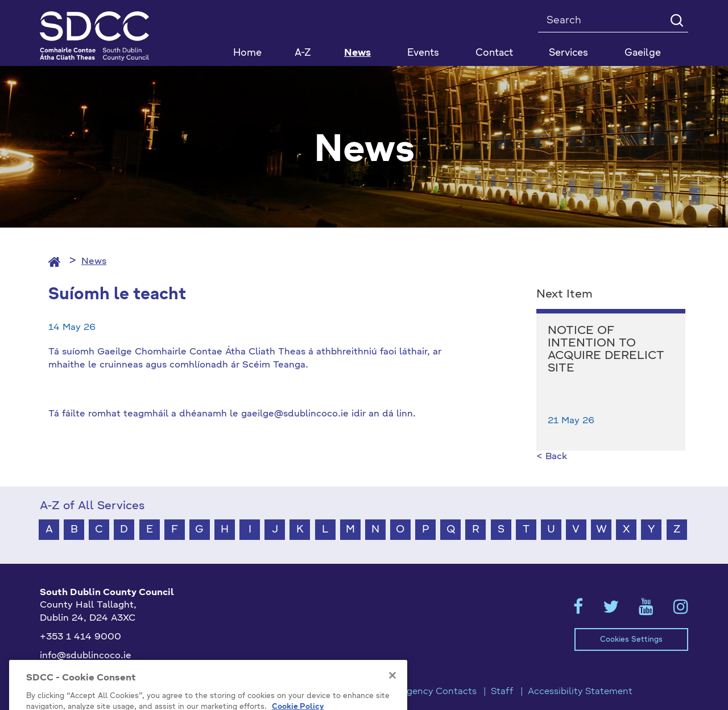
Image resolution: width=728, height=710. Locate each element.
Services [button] (568, 53)
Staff (502, 692)
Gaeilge (643, 53)
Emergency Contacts (430, 692)
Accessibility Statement (580, 692)
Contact (494, 53)
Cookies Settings (631, 640)
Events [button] (423, 53)
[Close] (392, 694)
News (357, 53)
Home (247, 53)
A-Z (303, 53)
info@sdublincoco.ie (86, 656)
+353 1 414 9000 (80, 637)
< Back (552, 457)
